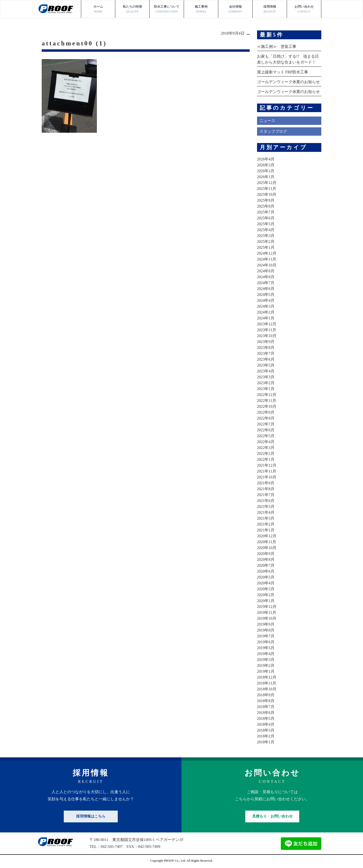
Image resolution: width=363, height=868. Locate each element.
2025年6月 (266, 218)
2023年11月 (267, 330)
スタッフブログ (273, 131)
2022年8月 (266, 418)
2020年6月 (266, 571)
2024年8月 (266, 277)
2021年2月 (266, 524)
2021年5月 (266, 506)
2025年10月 (267, 194)
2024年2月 (266, 312)
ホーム (98, 9)
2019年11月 (267, 612)
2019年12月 (267, 607)
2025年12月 (267, 183)
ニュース (267, 121)
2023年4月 (266, 371)
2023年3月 (266, 377)
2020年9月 (266, 554)
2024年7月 (266, 283)
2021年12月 (267, 465)
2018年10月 (267, 689)
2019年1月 (266, 671)
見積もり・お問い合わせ (272, 816)
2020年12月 (267, 536)
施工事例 (201, 9)
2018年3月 (266, 730)
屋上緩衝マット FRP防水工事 (283, 72)
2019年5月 (266, 648)
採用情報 (270, 9)
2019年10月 (267, 618)
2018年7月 (266, 707)
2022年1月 (266, 459)
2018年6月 (266, 713)
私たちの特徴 (132, 9)
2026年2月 (266, 171)
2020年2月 (266, 595)
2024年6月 (266, 289)
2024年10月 (267, 265)
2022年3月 (266, 448)
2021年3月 (266, 518)
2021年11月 (267, 471)
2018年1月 (266, 742)
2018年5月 (266, 718)
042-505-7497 (112, 847)
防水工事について (167, 9)
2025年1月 (266, 247)
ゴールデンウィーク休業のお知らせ (288, 82)
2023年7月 (266, 353)
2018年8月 (266, 701)
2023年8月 (266, 348)
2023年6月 (266, 359)
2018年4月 (266, 724)
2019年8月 (266, 630)
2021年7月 (266, 495)
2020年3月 (266, 589)
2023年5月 (266, 365)
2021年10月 (267, 477)
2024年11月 (267, 259)
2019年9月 (266, 624)
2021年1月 (266, 530)
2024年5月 (266, 295)
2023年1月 (266, 389)
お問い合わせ (304, 9)
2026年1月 (266, 177)
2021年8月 (266, 489)
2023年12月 (267, 324)
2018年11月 (267, 683)
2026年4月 (266, 159)
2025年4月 (266, 230)
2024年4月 (266, 300)
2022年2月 (266, 454)
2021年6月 (266, 501)
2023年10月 (267, 336)
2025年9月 (266, 200)
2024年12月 (267, 253)
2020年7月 (266, 565)
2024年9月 (266, 271)
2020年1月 (266, 601)
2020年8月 (266, 559)
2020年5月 (266, 577)
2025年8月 (266, 206)
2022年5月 (266, 436)
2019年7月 (266, 636)
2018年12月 (267, 677)
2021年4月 (266, 512)
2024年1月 (266, 318)
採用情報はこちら (91, 816)
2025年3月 (266, 236)
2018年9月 (266, 695)
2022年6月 (266, 430)
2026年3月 (266, 165)
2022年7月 (266, 424)
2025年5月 (266, 224)
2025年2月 (266, 242)
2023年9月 (266, 342)
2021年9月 (266, 483)
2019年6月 (266, 642)
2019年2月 (266, 665)
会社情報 (235, 9)
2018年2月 (266, 736)
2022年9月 (266, 412)
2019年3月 (266, 660)
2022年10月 (267, 406)
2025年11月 (267, 189)
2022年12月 (267, 395)
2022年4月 (266, 442)
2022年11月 (267, 401)
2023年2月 (266, 383)
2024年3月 (266, 306)
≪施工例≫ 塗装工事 (277, 46)
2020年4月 (266, 583)
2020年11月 (267, 542)
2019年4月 (266, 654)
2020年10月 (267, 548)
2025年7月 (266, 212)
